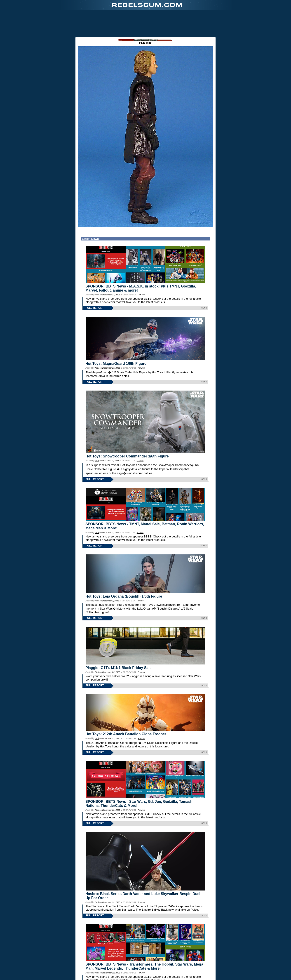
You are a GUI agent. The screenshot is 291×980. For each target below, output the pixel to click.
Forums (141, 271)
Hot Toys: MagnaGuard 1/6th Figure (116, 340)
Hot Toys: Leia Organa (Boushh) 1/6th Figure (124, 573)
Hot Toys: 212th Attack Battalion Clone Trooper (126, 711)
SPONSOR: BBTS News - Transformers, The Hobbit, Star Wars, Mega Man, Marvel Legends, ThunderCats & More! (144, 943)
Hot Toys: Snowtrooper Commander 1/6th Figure (127, 433)
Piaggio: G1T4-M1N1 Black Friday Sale (119, 644)
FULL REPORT (95, 285)
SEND (204, 285)
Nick (97, 271)
